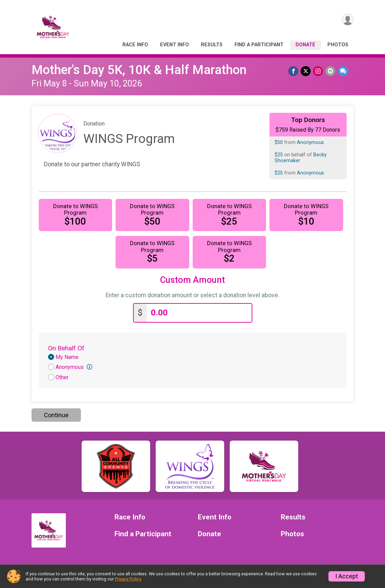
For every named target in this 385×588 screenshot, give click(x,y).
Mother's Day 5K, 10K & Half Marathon (139, 70)
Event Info (175, 45)
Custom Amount (192, 280)
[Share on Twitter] (307, 71)
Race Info (135, 45)
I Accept (347, 576)
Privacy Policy (128, 579)
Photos (338, 45)
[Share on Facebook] (295, 71)
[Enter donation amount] (199, 313)
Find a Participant (259, 45)
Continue (56, 415)
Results (212, 45)
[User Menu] (347, 20)
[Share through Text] (343, 71)
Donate (305, 45)
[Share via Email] (331, 71)
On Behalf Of (66, 348)
